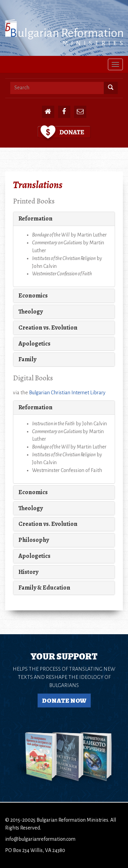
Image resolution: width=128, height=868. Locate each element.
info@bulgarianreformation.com (40, 839)
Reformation (35, 218)
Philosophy (34, 540)
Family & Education (44, 588)
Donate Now (64, 701)
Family (27, 359)
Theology (31, 311)
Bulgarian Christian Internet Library (67, 393)
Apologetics (34, 344)
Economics (33, 295)
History (28, 572)
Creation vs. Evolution (48, 328)
